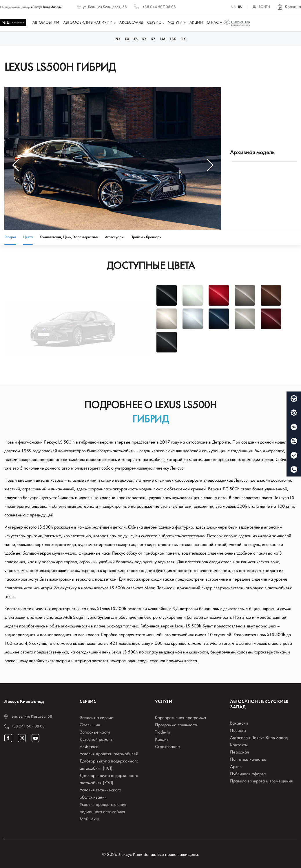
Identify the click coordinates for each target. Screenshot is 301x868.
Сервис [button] (154, 23)
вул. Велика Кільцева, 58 (32, 717)
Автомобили (46, 23)
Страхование (167, 747)
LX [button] (127, 39)
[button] (289, 7)
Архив (236, 767)
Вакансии (239, 723)
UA (233, 7)
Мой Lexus (90, 819)
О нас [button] (213, 23)
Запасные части (95, 732)
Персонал (239, 752)
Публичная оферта (248, 774)
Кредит (162, 740)
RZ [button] (153, 39)
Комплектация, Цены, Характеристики (69, 237)
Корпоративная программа (180, 718)
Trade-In (163, 732)
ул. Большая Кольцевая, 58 (105, 7)
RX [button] (144, 39)
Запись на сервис (96, 718)
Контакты (239, 745)
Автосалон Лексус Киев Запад (259, 738)
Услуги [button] (175, 23)
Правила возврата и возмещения (261, 781)
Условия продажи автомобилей (109, 754)
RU (240, 7)
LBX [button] (173, 39)
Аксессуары (131, 23)
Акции (196, 23)
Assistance (89, 747)
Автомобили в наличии (88, 23)
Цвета (28, 237)
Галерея (10, 237)
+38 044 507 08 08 (159, 7)
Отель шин (90, 725)
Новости (238, 731)
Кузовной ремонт (96, 740)
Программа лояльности (177, 725)
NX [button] (118, 39)
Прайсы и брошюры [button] (146, 237)
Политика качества (248, 760)
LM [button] (163, 39)
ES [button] (136, 39)
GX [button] (183, 39)
